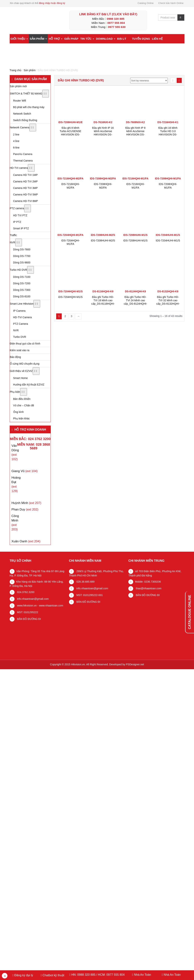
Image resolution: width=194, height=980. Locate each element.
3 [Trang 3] (72, 316)
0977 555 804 (116, 23)
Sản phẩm (38, 39)
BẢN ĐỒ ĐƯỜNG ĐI (29, 619)
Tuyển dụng (141, 39)
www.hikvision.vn (27, 606)
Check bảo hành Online (171, 3)
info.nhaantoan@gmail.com (33, 599)
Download (106, 39)
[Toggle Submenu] (46, 94)
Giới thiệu (19, 39)
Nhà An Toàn (142, 975)
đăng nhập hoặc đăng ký (52, 3)
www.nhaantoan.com (51, 606)
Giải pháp (71, 39)
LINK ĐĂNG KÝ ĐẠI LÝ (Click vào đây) (108, 14)
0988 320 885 (116, 19)
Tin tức (87, 39)
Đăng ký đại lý (23, 975)
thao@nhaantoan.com (148, 588)
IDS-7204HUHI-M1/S (168, 241)
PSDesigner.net (135, 664)
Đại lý (122, 39)
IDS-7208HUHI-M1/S (136, 241)
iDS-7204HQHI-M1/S (70, 297)
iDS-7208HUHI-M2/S (103, 241)
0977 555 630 (117, 27)
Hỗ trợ (56, 39)
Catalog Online (146, 3)
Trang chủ (16, 70)
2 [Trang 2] (65, 316)
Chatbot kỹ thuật (53, 975)
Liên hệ (157, 39)
